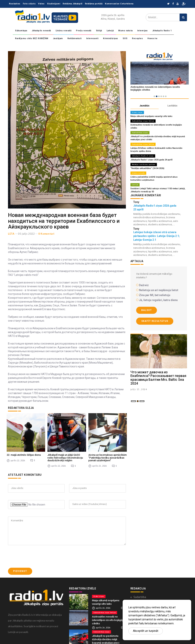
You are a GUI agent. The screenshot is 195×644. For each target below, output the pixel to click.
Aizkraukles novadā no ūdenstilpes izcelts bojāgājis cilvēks (108, 620)
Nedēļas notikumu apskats (144, 164)
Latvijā (110, 31)
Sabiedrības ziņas (140, 133)
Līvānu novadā (64, 31)
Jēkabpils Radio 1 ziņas (143, 156)
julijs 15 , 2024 (139, 389)
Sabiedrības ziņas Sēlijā (143, 121)
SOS (125, 38)
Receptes (137, 38)
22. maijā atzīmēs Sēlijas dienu (24, 455)
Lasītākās (172, 106)
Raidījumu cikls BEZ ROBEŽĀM (32, 38)
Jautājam (58, 38)
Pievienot (20, 571)
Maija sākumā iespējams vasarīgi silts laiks (151, 116)
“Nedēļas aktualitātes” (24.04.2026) (147, 168)
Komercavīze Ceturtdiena (119, 4)
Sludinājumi (54, 4)
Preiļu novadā (84, 31)
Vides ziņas (137, 112)
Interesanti (92, 38)
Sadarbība (140, 597)
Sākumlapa (21, 31)
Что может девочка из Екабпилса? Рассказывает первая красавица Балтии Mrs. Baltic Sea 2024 (158, 378)
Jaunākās (144, 106)
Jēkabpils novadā (41, 31)
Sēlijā (99, 31)
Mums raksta (125, 31)
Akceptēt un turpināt (146, 631)
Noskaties (15, 4)
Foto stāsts (29, 4)
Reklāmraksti (75, 38)
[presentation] (37, 556)
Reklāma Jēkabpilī (73, 4)
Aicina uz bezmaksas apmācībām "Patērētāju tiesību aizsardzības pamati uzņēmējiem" (107, 458)
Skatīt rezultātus (155, 321)
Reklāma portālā (94, 4)
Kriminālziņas (111, 38)
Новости (152, 38)
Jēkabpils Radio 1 (162, 31)
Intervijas (143, 31)
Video (41, 4)
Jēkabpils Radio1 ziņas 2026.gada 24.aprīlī (151, 160)
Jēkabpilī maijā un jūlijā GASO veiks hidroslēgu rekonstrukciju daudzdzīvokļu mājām (65, 458)
